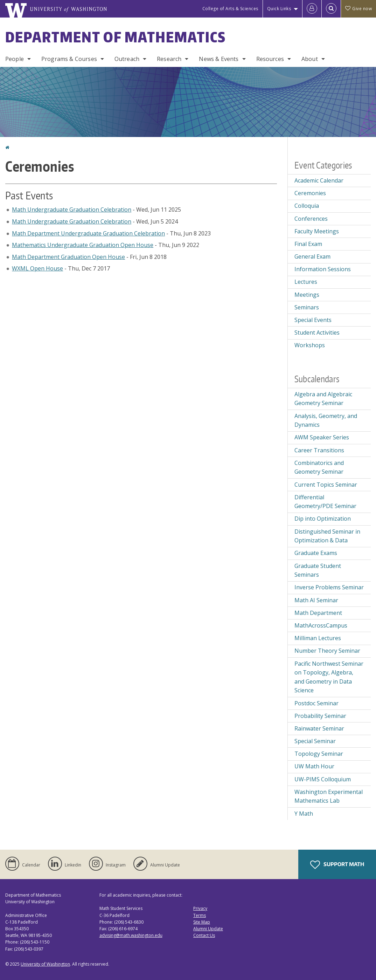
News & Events (219, 59)
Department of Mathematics (116, 37)
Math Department (318, 613)
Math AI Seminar (316, 600)
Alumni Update (208, 929)
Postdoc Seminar (316, 703)
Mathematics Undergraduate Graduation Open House (83, 245)
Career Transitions (319, 450)
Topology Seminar (319, 754)
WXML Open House (37, 268)
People (15, 59)
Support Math (337, 865)
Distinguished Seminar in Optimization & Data (327, 536)
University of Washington (45, 964)
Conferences (311, 219)
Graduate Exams (316, 553)
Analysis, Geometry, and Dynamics (326, 420)
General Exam (312, 256)
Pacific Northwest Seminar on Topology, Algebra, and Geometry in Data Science (329, 677)
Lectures (306, 282)
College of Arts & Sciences (230, 9)
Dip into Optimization (323, 519)
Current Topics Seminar (326, 485)
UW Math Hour (314, 766)
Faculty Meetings (317, 231)
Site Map (202, 922)
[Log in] (312, 9)
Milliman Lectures (318, 638)
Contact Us (204, 935)
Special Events (313, 320)
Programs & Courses (69, 59)
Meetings (307, 295)
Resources (270, 59)
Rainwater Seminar (319, 728)
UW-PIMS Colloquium (323, 779)
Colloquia (307, 206)
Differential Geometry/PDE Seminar (325, 502)
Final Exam (308, 244)
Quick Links (279, 9)
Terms (200, 915)
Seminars (307, 307)
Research (169, 59)
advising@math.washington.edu (131, 935)
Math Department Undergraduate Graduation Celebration (88, 233)
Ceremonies (310, 193)
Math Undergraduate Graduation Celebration (72, 210)
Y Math (304, 814)
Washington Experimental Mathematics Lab (329, 796)
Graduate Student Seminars (318, 570)
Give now (358, 9)
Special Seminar (315, 741)
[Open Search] (331, 9)
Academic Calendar (319, 180)
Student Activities (317, 333)
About (310, 59)
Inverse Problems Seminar (329, 587)
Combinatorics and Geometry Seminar (319, 467)
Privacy (200, 908)
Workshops (310, 345)
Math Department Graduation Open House (68, 257)
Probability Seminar (320, 716)
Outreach (127, 59)
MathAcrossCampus (321, 625)
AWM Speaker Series (322, 437)
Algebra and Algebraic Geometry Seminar (323, 399)
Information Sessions (323, 269)
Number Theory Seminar (327, 651)
